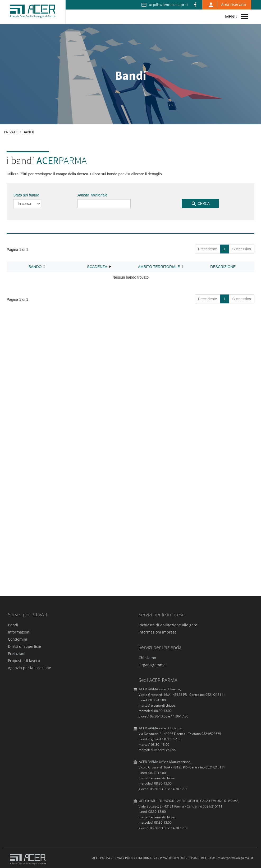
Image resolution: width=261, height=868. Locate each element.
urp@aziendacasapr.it (168, 5)
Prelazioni (17, 653)
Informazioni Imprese (158, 632)
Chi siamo (147, 658)
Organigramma (152, 665)
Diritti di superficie (24, 646)
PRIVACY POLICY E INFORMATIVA (135, 858)
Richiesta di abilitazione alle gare (168, 625)
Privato (11, 132)
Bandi (28, 132)
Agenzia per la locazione (29, 668)
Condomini (18, 639)
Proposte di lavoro (24, 661)
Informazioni (19, 632)
